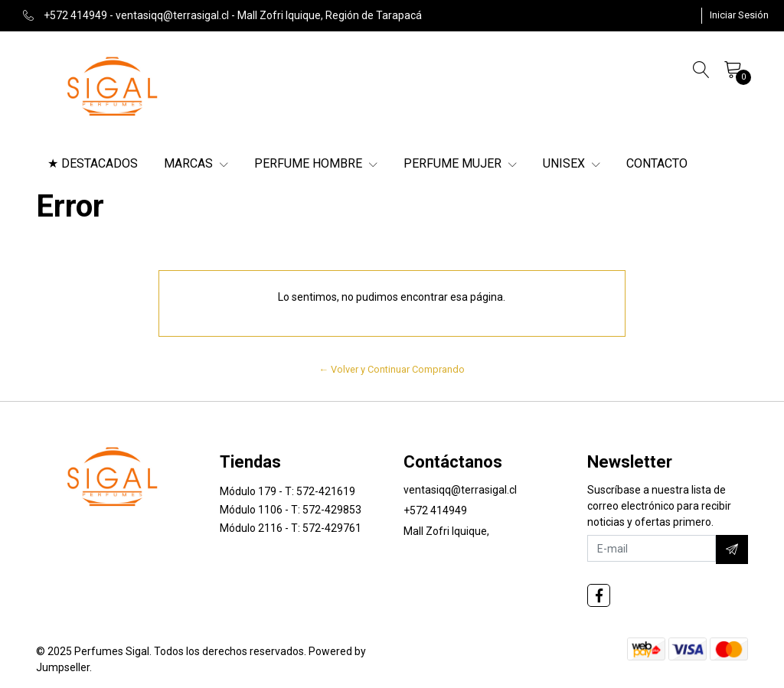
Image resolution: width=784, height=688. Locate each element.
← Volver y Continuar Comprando (392, 369)
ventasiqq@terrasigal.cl (460, 490)
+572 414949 (435, 510)
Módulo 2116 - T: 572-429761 (291, 528)
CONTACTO (657, 163)
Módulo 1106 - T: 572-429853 (291, 510)
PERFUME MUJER (460, 163)
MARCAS (196, 163)
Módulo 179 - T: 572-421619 (287, 491)
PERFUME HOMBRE (316, 163)
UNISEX (572, 163)
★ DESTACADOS (93, 163)
